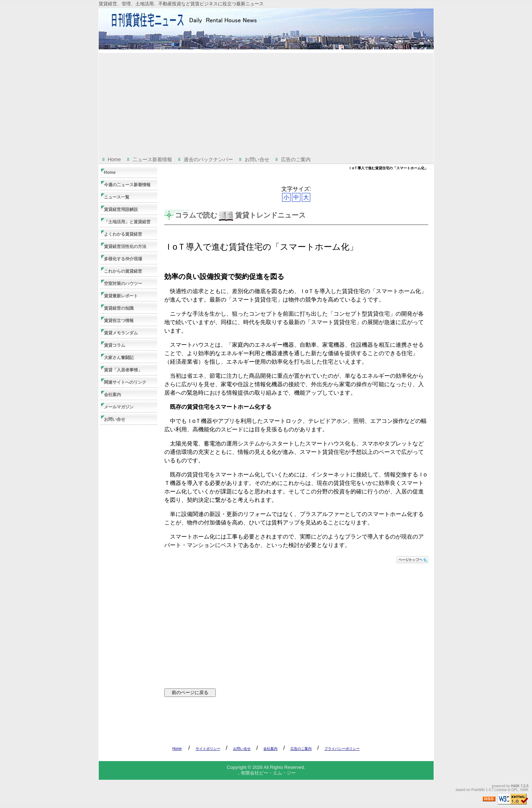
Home (114, 159)
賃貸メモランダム (121, 333)
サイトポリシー (208, 749)
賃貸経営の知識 (119, 308)
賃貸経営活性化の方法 (125, 247)
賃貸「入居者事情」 (123, 370)
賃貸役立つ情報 (119, 321)
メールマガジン (119, 407)
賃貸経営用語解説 (121, 209)
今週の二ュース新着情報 (127, 185)
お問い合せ (257, 159)
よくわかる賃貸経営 (123, 234)
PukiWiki (478, 790)
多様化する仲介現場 (123, 259)
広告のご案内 (296, 159)
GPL (515, 790)
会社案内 (112, 395)
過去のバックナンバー (208, 159)
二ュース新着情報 (152, 159)
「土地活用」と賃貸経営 (127, 222)
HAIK (515, 786)
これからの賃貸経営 (123, 271)
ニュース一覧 (117, 197)
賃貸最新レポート (121, 296)
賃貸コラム (115, 345)
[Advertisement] (266, 102)
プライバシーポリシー (342, 749)
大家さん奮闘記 (119, 358)
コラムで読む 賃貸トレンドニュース (240, 215)
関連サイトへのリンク (125, 382)
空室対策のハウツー (123, 284)
